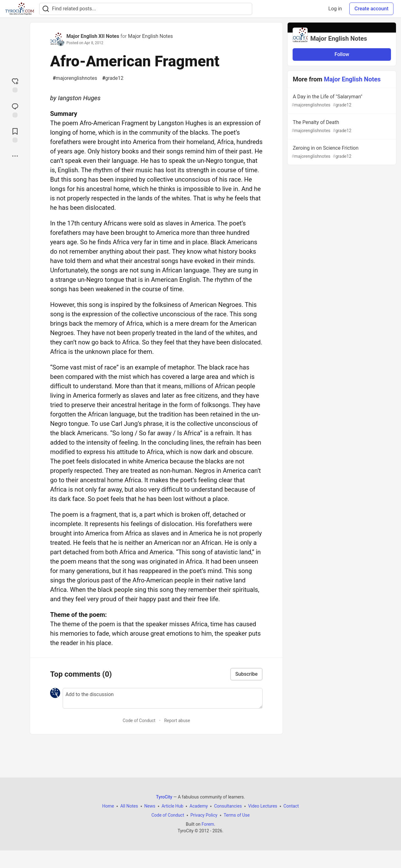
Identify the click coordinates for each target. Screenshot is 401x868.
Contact (291, 806)
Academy (199, 806)
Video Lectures (263, 806)
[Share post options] (15, 156)
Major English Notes (150, 36)
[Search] (46, 9)
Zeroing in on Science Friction (341, 152)
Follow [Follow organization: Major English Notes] (342, 54)
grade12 (113, 78)
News (150, 806)
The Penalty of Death (341, 127)
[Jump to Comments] (15, 110)
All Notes (129, 806)
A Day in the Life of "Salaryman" (341, 101)
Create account (371, 9)
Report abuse (177, 721)
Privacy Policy (204, 815)
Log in (335, 9)
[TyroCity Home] (20, 9)
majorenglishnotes (75, 78)
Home (108, 806)
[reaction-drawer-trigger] (15, 85)
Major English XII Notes (93, 36)
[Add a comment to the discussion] (163, 698)
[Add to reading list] (15, 135)
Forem (208, 824)
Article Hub (172, 806)
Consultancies (228, 806)
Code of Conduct (139, 721)
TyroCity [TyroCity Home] (164, 797)
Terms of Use (237, 815)
